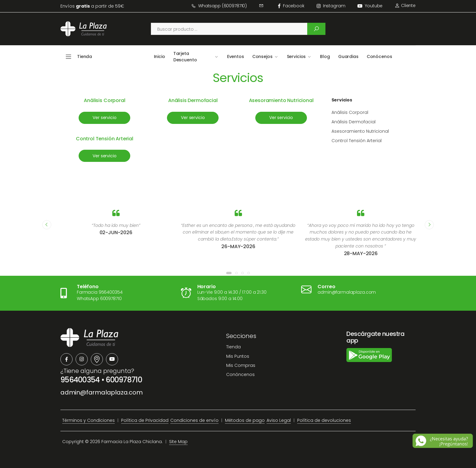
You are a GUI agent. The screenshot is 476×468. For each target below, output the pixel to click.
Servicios (296, 56)
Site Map (178, 442)
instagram (331, 6)
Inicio (160, 56)
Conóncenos (240, 374)
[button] (229, 273)
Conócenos (379, 56)
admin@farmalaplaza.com (102, 392)
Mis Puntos (238, 356)
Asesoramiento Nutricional (281, 100)
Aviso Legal (279, 420)
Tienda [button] (85, 56)
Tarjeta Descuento (185, 57)
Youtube (370, 6)
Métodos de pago (245, 420)
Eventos (236, 56)
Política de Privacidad (145, 420)
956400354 (80, 380)
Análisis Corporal (104, 100)
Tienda (233, 347)
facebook (291, 6)
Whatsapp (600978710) (219, 6)
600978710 (124, 380)
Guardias (348, 56)
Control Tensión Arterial (105, 139)
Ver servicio (104, 118)
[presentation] (47, 225)
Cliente (405, 5)
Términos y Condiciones (88, 420)
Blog (325, 56)
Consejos (262, 56)
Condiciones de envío (194, 420)
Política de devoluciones (324, 420)
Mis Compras (241, 365)
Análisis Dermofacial (193, 100)
